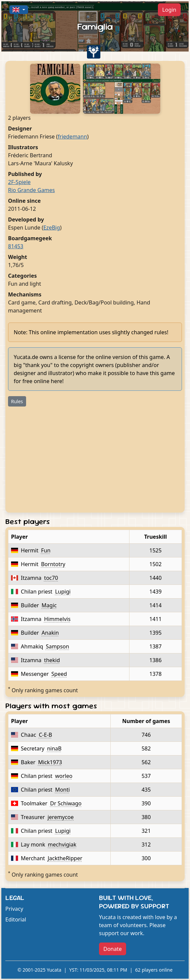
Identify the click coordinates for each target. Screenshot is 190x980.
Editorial (16, 919)
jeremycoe (61, 817)
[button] (19, 10)
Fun (46, 550)
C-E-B (45, 735)
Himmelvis (57, 619)
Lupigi (63, 592)
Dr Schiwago (66, 803)
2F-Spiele (19, 182)
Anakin (50, 633)
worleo (64, 776)
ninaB (54, 748)
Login (169, 10)
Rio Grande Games (31, 190)
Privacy (14, 909)
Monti (63, 790)
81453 (16, 246)
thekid (52, 660)
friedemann (73, 137)
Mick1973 (50, 762)
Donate (113, 949)
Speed (59, 674)
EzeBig (52, 228)
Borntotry (53, 564)
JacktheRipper (65, 858)
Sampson (58, 646)
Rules (17, 401)
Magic (49, 605)
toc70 (51, 578)
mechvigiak (62, 844)
